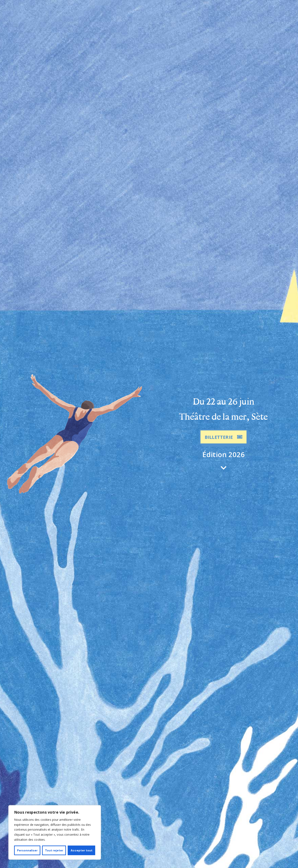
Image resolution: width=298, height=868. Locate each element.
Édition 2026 (223, 454)
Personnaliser (27, 850)
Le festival (181, 11)
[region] (55, 832)
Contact (201, 11)
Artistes (116, 11)
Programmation (90, 11)
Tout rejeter (54, 850)
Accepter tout (82, 850)
